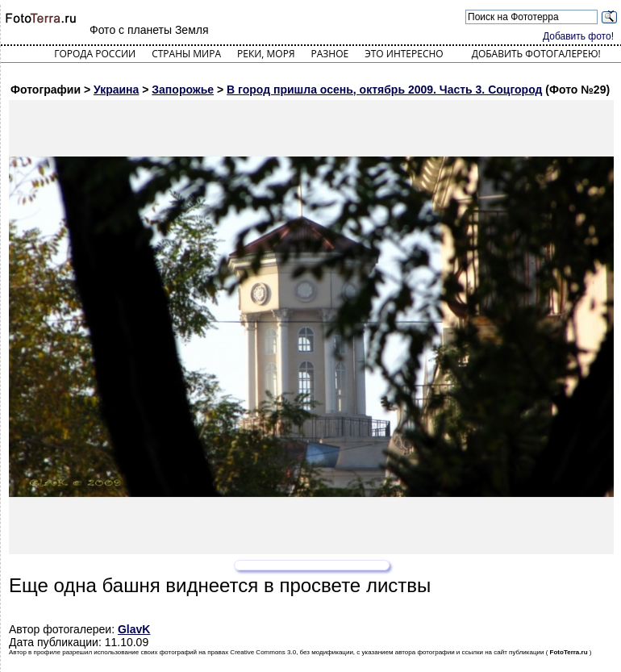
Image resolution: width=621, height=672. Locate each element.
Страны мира (186, 54)
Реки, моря (266, 54)
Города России (95, 54)
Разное (330, 54)
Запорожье (183, 90)
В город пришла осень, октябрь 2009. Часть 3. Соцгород (384, 90)
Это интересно (404, 54)
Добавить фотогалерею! (536, 54)
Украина (116, 90)
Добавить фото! (578, 36)
